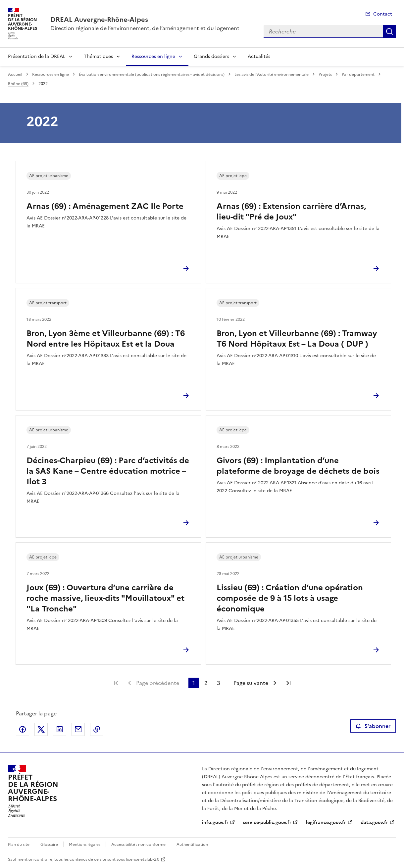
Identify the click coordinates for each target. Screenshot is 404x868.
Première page (116, 683)
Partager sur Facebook (23, 729)
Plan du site (19, 844)
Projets (325, 74)
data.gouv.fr (374, 822)
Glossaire (49, 844)
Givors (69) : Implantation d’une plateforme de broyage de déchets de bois (298, 466)
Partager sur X (41, 729)
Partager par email (78, 729)
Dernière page (288, 683)
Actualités (259, 56)
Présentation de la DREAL (37, 56)
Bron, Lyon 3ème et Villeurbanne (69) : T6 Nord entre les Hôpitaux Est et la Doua (106, 339)
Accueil (15, 74)
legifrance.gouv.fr (326, 822)
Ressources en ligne (153, 56)
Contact (383, 14)
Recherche (389, 31)
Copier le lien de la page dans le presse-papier (97, 729)
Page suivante (251, 683)
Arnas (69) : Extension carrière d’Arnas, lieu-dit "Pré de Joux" (291, 212)
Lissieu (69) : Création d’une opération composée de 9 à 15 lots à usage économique (290, 598)
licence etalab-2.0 (143, 859)
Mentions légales (85, 844)
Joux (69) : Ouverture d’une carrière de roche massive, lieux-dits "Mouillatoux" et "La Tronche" (105, 598)
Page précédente (158, 683)
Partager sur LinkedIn (60, 729)
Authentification (192, 844)
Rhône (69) (18, 84)
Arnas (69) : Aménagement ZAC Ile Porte (105, 206)
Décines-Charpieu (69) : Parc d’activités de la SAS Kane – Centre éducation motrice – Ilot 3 (108, 471)
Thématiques (98, 56)
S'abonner (373, 726)
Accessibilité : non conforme (138, 844)
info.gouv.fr (215, 822)
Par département (358, 74)
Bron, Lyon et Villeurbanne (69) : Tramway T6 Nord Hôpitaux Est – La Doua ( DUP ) (297, 339)
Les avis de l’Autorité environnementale (272, 74)
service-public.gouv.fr (267, 822)
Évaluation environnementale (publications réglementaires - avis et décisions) (152, 74)
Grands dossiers (211, 56)
